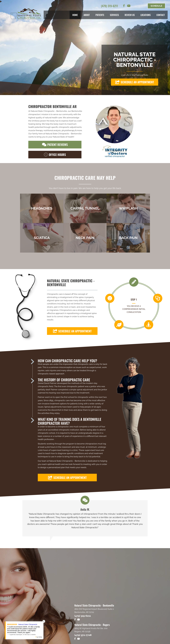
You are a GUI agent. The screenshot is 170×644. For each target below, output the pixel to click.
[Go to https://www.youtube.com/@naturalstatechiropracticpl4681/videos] (79, 639)
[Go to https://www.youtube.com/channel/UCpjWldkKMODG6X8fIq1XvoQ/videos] (129, 6)
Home (75, 15)
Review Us (130, 15)
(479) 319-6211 (109, 6)
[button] (135, 82)
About (87, 15)
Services (114, 15)
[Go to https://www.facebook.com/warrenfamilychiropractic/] (75, 639)
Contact (161, 15)
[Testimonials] (85, 518)
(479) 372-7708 (83, 635)
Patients (100, 15)
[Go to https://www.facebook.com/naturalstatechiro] (124, 6)
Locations (146, 15)
